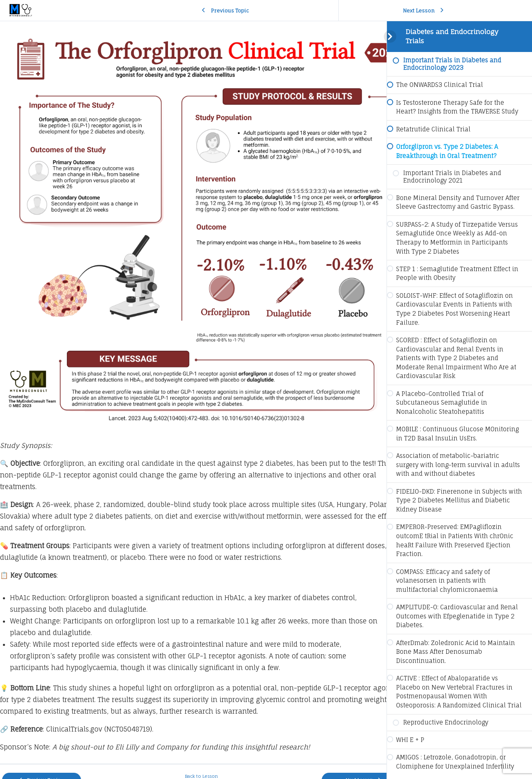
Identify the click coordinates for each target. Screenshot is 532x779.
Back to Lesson (193, 759)
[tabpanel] (193, 384)
